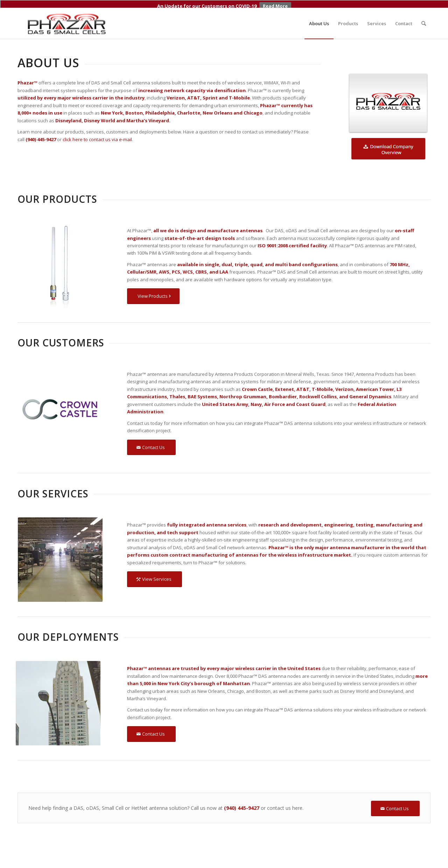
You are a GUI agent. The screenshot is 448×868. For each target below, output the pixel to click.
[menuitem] (319, 16)
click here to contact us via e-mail (97, 131)
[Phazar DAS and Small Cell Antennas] (67, 16)
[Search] (424, 16)
